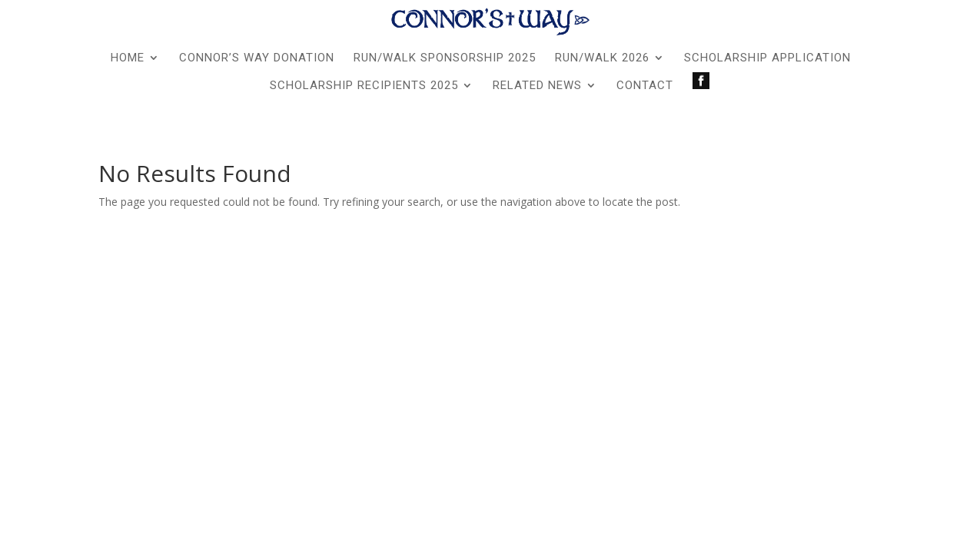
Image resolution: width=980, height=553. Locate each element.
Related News (537, 86)
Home (128, 58)
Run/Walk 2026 (602, 58)
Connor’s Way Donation (257, 58)
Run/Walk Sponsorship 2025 (445, 58)
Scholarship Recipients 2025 (364, 86)
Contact (645, 86)
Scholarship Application (767, 58)
